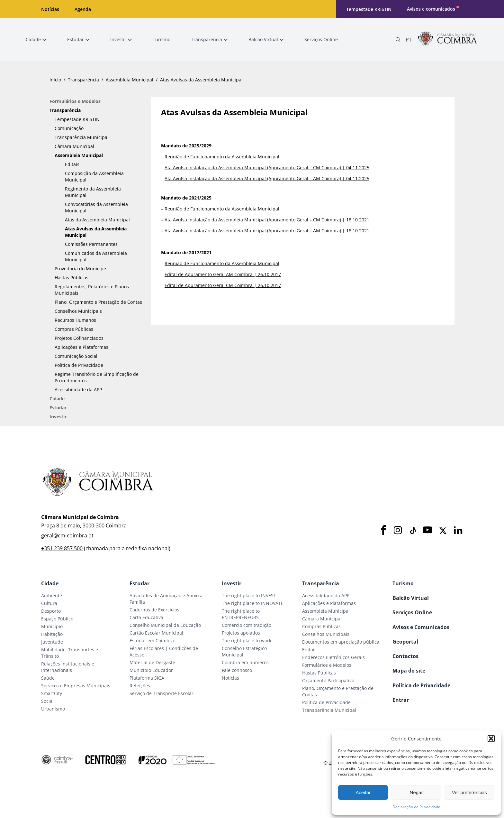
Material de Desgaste (152, 662)
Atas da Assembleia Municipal (97, 220)
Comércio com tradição (247, 625)
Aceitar (363, 792)
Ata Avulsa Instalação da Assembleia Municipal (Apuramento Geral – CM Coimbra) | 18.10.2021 (267, 220)
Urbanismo (53, 709)
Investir (58, 417)
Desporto (51, 611)
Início (55, 80)
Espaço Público (57, 619)
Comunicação (69, 128)
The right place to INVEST (249, 595)
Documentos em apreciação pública (341, 642)
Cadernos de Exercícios (154, 610)
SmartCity (52, 693)
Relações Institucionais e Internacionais (68, 667)
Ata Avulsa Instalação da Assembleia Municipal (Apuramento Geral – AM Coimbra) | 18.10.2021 (267, 231)
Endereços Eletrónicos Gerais (333, 657)
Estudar (58, 408)
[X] (443, 531)
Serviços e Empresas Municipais (76, 686)
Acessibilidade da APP (78, 390)
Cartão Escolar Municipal (156, 633)
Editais (72, 164)
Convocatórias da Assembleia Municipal (96, 207)
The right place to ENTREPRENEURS (241, 614)
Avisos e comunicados (431, 9)
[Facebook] (383, 530)
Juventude (52, 642)
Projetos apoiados (241, 633)
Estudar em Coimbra (152, 641)
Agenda (83, 9)
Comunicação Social (76, 356)
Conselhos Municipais (78, 311)
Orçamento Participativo (328, 680)
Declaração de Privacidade (416, 807)
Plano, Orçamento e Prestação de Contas (98, 302)
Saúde (48, 678)
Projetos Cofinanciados (79, 338)
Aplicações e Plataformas (81, 347)
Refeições (140, 686)
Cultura (49, 603)
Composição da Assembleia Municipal (94, 177)
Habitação (52, 634)
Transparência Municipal (82, 137)
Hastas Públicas (72, 278)
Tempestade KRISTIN (369, 9)
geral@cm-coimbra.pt (67, 535)
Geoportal (405, 642)
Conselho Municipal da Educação (165, 625)
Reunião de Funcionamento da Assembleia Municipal (222, 157)
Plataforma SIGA (147, 678)
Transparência (83, 80)
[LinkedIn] (458, 530)
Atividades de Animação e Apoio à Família (166, 599)
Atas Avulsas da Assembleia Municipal (96, 232)
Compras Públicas (74, 329)
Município (52, 626)
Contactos (405, 656)
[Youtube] (428, 530)
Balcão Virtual (411, 598)
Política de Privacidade (79, 365)
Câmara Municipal (74, 146)
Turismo (403, 583)
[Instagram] (398, 530)
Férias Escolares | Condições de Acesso (164, 651)
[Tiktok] (412, 531)
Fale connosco (237, 670)
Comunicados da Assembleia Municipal (96, 256)
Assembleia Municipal (130, 80)
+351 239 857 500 (62, 548)
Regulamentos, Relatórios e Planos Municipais (92, 290)
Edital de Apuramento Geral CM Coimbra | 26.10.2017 (223, 285)
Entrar (401, 700)
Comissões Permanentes (91, 244)
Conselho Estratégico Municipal (244, 651)
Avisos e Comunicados (421, 627)
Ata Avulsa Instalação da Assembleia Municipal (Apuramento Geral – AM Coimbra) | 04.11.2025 (267, 178)
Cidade (57, 399)
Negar (416, 792)
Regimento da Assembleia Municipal (93, 192)
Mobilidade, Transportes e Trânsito (70, 653)
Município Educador (151, 670)
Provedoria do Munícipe (80, 269)
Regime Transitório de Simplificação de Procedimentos (97, 377)
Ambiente (52, 595)
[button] (491, 739)
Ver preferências (469, 792)
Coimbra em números (245, 662)
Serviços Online (412, 612)
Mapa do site (409, 671)
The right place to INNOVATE (253, 603)
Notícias (50, 9)
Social (47, 701)
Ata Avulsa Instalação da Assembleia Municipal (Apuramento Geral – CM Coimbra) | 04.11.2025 (267, 167)
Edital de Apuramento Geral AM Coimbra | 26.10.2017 (223, 274)
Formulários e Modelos (75, 101)
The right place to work (247, 641)
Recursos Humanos (75, 320)
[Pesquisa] (398, 40)
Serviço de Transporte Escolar (162, 693)
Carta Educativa (146, 617)
